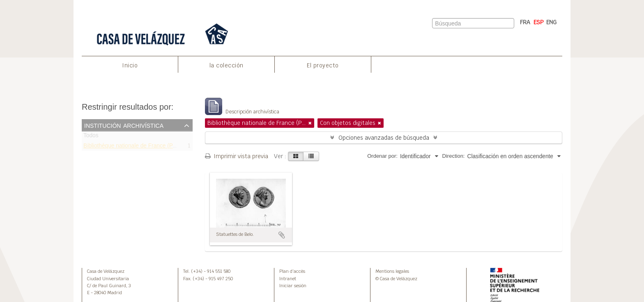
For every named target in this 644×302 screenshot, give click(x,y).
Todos (91, 137)
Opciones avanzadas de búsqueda (384, 138)
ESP (539, 22)
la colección (227, 65)
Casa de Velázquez (106, 271)
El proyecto (323, 65)
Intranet (288, 279)
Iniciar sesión (293, 286)
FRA (525, 22)
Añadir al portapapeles (282, 235)
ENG (551, 22)
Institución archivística (124, 125)
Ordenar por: (382, 156)
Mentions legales (392, 271)
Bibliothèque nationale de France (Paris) (134, 147)
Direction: (454, 156)
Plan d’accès (292, 271)
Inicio (130, 65)
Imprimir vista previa (237, 156)
